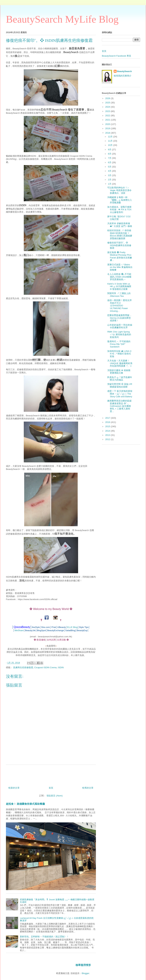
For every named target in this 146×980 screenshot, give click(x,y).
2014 (108, 431)
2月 (110, 180)
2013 (108, 435)
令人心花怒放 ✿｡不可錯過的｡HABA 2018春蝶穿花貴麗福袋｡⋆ (119, 277)
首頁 (51, 788)
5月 (110, 167)
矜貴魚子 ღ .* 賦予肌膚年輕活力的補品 (120, 379)
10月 (111, 145)
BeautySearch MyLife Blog (62, 19)
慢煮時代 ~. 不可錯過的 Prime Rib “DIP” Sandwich (119, 344)
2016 (108, 422)
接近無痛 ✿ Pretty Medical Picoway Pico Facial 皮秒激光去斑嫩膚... (120, 256)
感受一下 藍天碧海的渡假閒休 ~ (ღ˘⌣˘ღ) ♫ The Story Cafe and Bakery (120, 394)
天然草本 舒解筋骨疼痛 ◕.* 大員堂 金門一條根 (120, 225)
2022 (108, 116)
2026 (108, 98)
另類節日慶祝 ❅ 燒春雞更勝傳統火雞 (119, 372)
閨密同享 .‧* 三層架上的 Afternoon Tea (119, 295)
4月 (110, 171)
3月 (110, 175)
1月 (110, 184)
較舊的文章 (88, 788)
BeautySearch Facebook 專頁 (116, 56)
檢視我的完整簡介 (123, 76)
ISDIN (61, 667)
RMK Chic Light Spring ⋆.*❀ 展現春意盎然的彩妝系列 (119, 334)
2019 (108, 128)
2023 (108, 111)
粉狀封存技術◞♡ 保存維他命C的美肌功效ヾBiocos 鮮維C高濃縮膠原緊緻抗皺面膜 (120, 234)
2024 (108, 107)
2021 (108, 120)
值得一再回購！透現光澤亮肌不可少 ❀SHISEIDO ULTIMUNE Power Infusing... (119, 306)
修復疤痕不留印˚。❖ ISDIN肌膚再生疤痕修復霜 (119, 245)
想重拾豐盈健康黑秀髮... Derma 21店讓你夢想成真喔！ (119, 318)
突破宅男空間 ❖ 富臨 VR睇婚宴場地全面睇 (120, 385)
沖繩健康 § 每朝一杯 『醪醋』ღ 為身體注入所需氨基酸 (120, 200)
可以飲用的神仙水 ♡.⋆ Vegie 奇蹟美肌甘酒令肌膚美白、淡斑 (119, 190)
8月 (110, 154)
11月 (111, 141)
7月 (110, 158)
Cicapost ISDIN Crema (45, 667)
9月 (110, 150)
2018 (108, 133)
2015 (108, 426)
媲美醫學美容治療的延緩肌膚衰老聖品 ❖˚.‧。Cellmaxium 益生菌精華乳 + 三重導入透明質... (119, 406)
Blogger (85, 973)
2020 (108, 124)
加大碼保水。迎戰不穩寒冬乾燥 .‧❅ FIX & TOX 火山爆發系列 (119, 210)
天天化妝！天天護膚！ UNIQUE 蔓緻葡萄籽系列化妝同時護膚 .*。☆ (120, 363)
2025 (108, 103)
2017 (108, 418)
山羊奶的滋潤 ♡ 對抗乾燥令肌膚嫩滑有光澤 (120, 326)
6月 (110, 162)
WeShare (19, 630)
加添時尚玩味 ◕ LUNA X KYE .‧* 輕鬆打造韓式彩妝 (119, 354)
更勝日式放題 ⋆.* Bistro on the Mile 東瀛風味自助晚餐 (120, 267)
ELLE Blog (72, 627)
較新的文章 (14, 788)
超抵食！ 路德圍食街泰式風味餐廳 (25, 804)
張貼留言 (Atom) (55, 796)
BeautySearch (125, 71)
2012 (108, 439)
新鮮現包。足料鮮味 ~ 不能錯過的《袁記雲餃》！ (44, 937)
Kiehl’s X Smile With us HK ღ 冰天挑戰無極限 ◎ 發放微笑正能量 (119, 286)
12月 (111, 137)
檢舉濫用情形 (83, 965)
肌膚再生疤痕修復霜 (23, 667)
